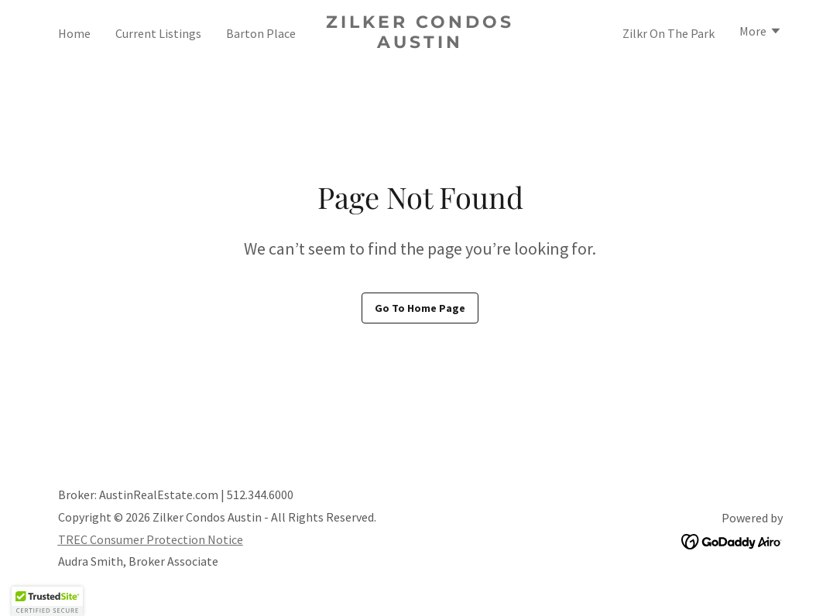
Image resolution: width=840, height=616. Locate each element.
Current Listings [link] (158, 33)
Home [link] (74, 33)
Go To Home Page (420, 308)
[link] (420, 43)
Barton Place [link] (261, 33)
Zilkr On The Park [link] (669, 33)
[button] (761, 33)
